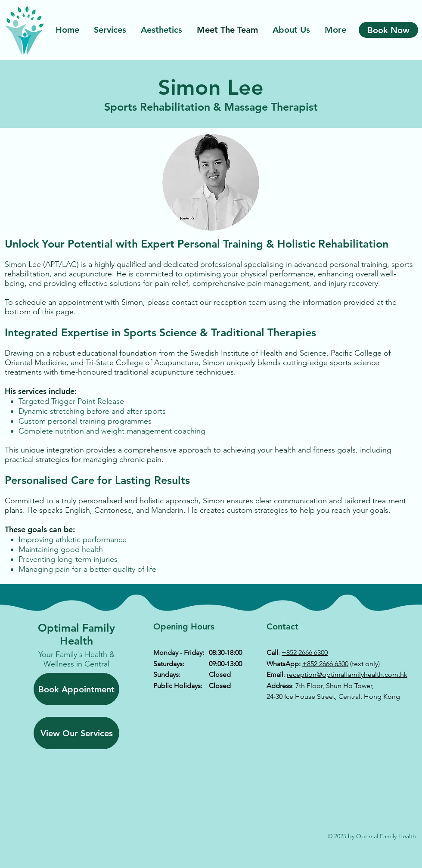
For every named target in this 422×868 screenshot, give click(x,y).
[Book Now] (388, 30)
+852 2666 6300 (305, 653)
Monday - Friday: (179, 653)
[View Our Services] (76, 733)
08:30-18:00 (225, 653)
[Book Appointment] (76, 689)
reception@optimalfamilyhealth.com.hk (347, 674)
